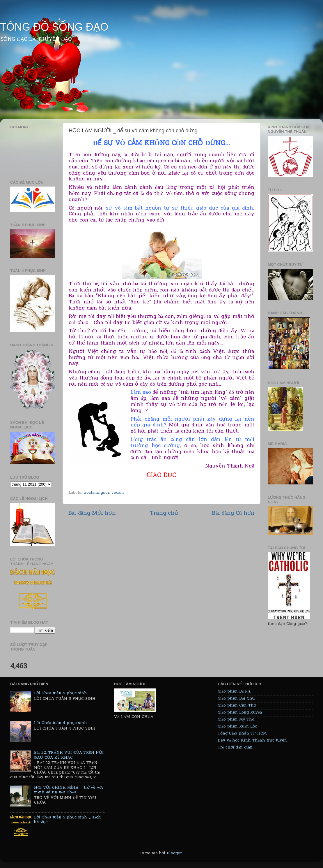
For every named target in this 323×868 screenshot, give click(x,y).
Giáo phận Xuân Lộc (237, 727)
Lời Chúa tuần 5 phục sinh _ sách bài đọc (68, 820)
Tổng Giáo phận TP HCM (242, 734)
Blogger (174, 853)
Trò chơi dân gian (235, 748)
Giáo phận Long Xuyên (240, 713)
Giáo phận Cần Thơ (237, 706)
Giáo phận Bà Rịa (234, 692)
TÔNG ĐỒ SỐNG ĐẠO (54, 27)
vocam (118, 493)
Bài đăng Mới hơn (92, 513)
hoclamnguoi (96, 493)
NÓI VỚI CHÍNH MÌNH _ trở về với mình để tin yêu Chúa (69, 790)
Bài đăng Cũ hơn (233, 513)
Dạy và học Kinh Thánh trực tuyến (252, 741)
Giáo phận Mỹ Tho (236, 720)
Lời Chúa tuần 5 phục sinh (61, 693)
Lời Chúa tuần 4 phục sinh (61, 723)
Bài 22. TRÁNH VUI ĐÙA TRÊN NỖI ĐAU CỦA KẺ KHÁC (69, 755)
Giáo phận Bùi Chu (236, 699)
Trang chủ (164, 513)
